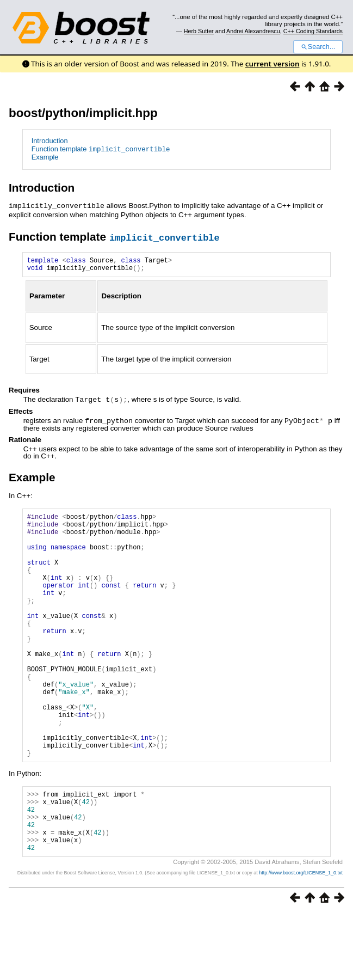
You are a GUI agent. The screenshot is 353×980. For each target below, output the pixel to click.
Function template (101, 149)
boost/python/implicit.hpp (83, 113)
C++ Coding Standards (313, 31)
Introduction (50, 141)
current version (273, 64)
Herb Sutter (199, 31)
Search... (318, 47)
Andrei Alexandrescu (253, 31)
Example (45, 157)
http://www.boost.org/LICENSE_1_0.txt (301, 940)
